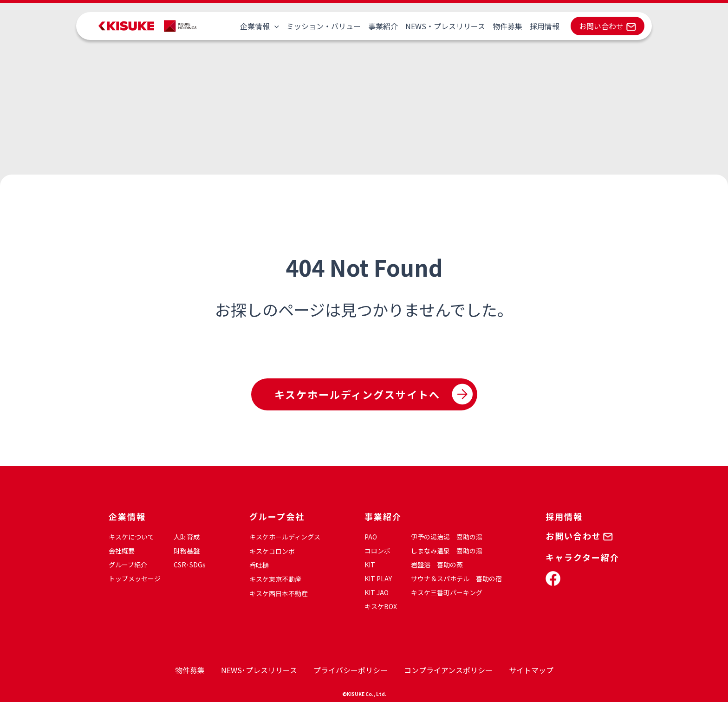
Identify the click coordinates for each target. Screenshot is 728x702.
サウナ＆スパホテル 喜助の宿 (456, 578)
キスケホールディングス (285, 537)
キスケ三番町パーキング (447, 592)
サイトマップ (531, 670)
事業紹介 (383, 26)
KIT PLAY (378, 578)
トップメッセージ (135, 578)
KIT (370, 565)
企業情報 (260, 26)
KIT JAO (377, 592)
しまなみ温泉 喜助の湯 (447, 551)
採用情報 (545, 26)
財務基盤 (187, 551)
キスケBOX (381, 606)
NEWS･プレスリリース (259, 670)
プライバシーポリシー (351, 670)
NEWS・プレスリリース (445, 26)
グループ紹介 (128, 565)
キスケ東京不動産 (275, 579)
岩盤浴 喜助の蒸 (437, 565)
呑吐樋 (259, 565)
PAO (371, 537)
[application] (274, 26)
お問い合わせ (601, 26)
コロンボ (377, 551)
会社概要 (122, 551)
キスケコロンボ (272, 551)
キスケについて (131, 537)
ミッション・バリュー (324, 26)
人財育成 (187, 537)
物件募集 (507, 26)
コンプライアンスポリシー (448, 670)
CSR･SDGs (190, 565)
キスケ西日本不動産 (279, 593)
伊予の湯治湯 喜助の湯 (447, 537)
